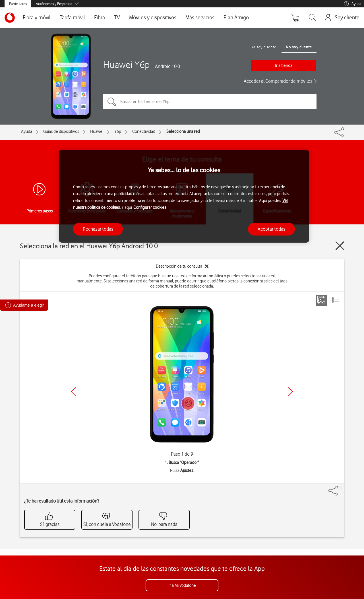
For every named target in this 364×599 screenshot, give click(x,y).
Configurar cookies (150, 207)
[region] (184, 196)
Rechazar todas (98, 229)
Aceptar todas (271, 229)
